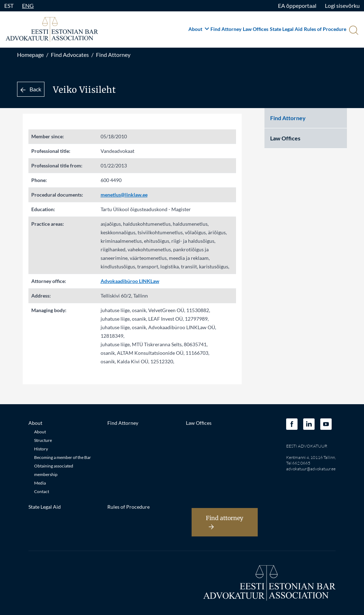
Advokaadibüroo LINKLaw (130, 281)
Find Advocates (70, 55)
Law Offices (256, 29)
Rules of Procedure (325, 29)
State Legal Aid (286, 29)
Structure (43, 440)
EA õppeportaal (297, 6)
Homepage (30, 55)
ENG (28, 6)
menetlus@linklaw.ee (124, 195)
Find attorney (224, 522)
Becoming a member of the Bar (63, 457)
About (199, 29)
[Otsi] (353, 31)
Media (40, 483)
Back (31, 89)
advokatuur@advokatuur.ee (311, 469)
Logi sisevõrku (342, 6)
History (41, 449)
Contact (42, 491)
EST (9, 6)
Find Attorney (226, 29)
